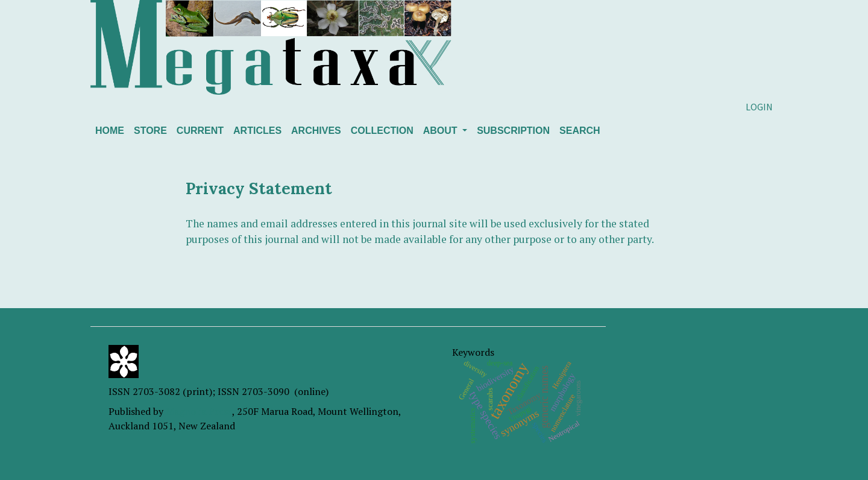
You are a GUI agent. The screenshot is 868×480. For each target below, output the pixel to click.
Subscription (513, 131)
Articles (257, 131)
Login (759, 107)
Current (200, 131)
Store (150, 131)
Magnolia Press (199, 411)
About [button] (442, 131)
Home (110, 131)
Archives (316, 131)
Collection (382, 131)
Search (580, 131)
